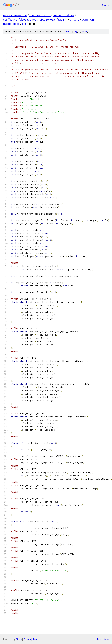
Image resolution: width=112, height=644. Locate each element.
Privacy (27, 639)
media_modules (64, 15)
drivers (75, 19)
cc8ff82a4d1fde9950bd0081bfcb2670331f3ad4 (34, 19)
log (75, 31)
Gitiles (19, 639)
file (67, 31)
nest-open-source (15, 15)
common (88, 19)
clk (24, 24)
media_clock (11, 24)
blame (84, 31)
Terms (36, 639)
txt (99, 639)
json (106, 639)
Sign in (106, 5)
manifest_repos (40, 15)
